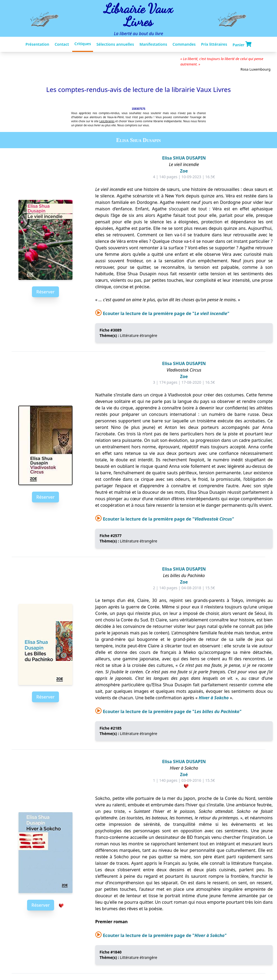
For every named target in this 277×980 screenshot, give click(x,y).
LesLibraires (107, 121)
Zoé (184, 774)
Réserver (45, 292)
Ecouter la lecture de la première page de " (162, 313)
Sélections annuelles (115, 44)
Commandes (184, 44)
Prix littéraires (214, 44)
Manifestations (153, 44)
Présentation (37, 44)
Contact (62, 44)
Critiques (83, 44)
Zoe (184, 171)
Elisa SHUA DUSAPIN (184, 158)
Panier (242, 44)
